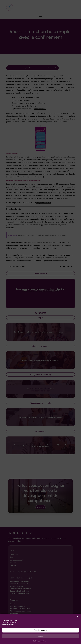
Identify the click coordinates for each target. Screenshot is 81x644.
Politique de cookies (39, 641)
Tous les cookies (41, 630)
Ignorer (40, 636)
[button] (78, 616)
